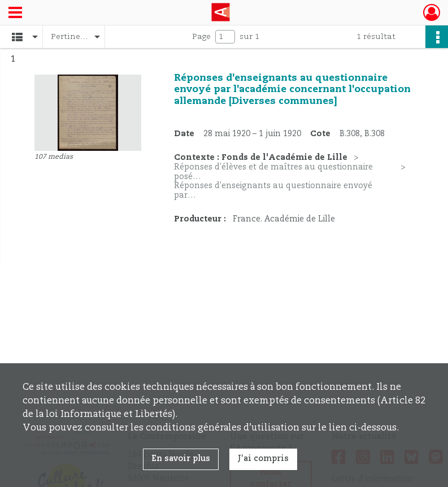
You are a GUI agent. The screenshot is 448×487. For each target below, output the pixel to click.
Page (201, 37)
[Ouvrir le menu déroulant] (15, 14)
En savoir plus (181, 459)
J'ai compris (263, 459)
